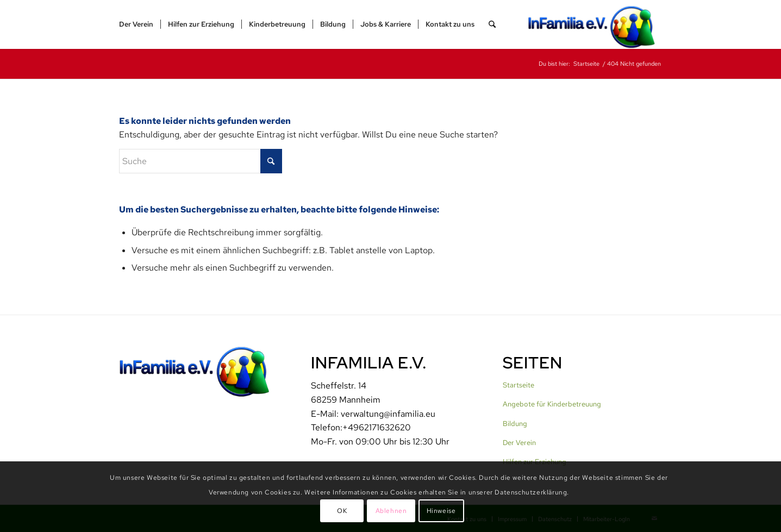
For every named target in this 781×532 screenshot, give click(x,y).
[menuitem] (136, 24)
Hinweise (441, 511)
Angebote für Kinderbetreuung (552, 404)
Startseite (518, 385)
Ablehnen (391, 511)
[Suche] (492, 24)
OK (342, 511)
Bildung (515, 424)
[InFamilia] (595, 24)
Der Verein (519, 443)
